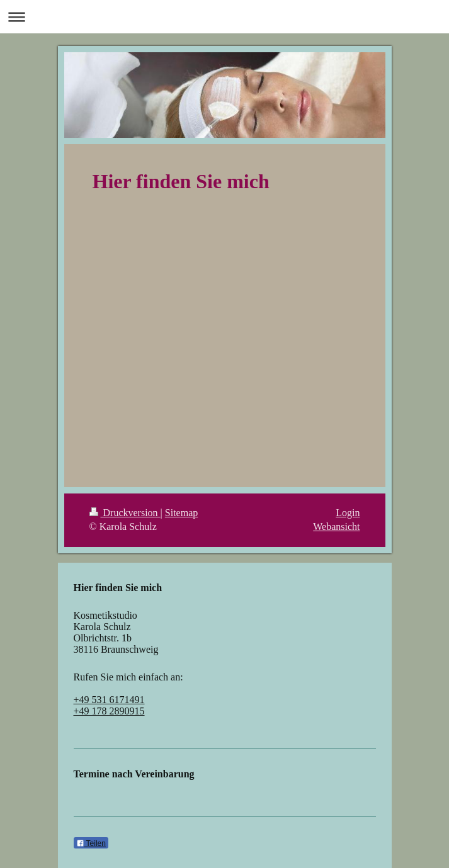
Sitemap (181, 513)
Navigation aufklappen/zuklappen (224, 17)
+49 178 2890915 (109, 711)
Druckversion (125, 513)
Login (348, 513)
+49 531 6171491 (109, 700)
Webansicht (336, 527)
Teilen (91, 843)
